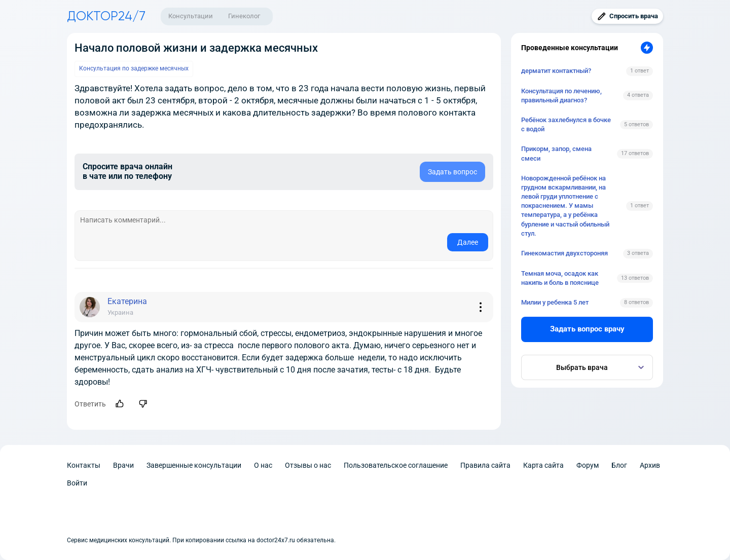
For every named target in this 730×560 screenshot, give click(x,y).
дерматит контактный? (556, 71)
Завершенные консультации (194, 465)
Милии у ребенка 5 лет (555, 302)
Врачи (123, 465)
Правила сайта (485, 465)
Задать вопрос (452, 172)
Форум (588, 465)
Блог (619, 465)
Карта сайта (543, 465)
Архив (650, 465)
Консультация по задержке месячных (134, 68)
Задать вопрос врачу (587, 329)
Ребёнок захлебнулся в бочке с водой (566, 124)
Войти (77, 483)
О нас (263, 465)
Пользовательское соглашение (396, 465)
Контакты (84, 465)
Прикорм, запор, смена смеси (556, 153)
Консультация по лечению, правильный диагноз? (561, 96)
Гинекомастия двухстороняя (564, 253)
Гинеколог (244, 16)
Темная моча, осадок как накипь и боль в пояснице (560, 278)
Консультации (191, 16)
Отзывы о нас (308, 465)
